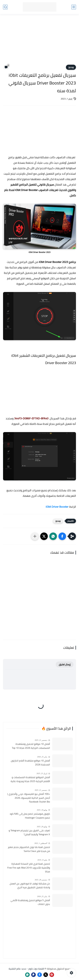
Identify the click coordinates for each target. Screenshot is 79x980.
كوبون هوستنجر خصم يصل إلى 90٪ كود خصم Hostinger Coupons (30, 816)
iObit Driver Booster (57, 507)
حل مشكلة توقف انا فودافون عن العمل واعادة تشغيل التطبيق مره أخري (30, 886)
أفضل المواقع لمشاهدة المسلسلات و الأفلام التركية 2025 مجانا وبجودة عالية (30, 779)
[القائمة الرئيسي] (74, 7)
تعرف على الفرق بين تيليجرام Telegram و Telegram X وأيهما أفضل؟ (29, 832)
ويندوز (71, 67)
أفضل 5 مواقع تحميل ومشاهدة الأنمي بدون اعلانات (30, 902)
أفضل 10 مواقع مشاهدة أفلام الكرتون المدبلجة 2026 (30, 763)
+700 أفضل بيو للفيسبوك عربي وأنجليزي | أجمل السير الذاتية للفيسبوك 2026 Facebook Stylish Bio (29, 798)
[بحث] (5, 7)
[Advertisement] (39, 41)
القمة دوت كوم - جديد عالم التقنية (26, 969)
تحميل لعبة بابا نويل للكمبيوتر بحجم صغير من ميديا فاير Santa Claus (29, 849)
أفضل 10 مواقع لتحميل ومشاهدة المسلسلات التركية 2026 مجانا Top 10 (31, 746)
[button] (62, 536)
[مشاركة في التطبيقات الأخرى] (35, 536)
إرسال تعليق (65, 664)
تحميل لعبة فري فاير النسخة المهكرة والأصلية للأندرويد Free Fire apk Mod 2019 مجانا (29, 868)
